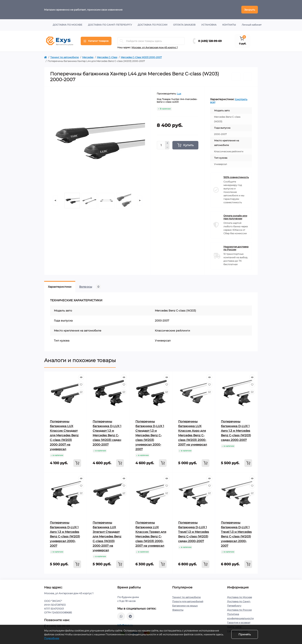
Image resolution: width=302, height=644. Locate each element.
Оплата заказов (184, 25)
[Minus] (167, 147)
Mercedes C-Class (107, 57)
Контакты (229, 25)
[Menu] (96, 41)
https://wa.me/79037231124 (121, 616)
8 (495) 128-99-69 (210, 41)
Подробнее (52, 638)
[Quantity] (161, 145)
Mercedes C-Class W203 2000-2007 (141, 57)
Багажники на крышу (185, 606)
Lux (179, 94)
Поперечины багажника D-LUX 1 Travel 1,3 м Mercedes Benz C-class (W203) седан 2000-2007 (194, 532)
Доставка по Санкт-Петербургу (110, 25)
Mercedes (88, 57)
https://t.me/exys (130, 616)
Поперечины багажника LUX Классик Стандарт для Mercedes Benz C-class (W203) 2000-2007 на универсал (64, 435)
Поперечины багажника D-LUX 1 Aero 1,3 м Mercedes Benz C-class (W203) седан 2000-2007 (236, 431)
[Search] (122, 41)
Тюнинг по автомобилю (65, 57)
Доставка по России (153, 25)
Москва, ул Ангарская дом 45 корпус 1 (155, 47)
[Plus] (167, 143)
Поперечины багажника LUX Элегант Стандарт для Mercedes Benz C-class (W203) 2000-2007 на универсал (107, 536)
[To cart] (77, 463)
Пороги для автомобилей (188, 601)
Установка (209, 25)
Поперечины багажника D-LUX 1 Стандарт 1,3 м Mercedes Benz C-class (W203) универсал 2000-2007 (150, 435)
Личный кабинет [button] (252, 25)
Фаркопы (178, 610)
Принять (245, 634)
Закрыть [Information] (250, 10)
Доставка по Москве (68, 25)
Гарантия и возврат (239, 623)
